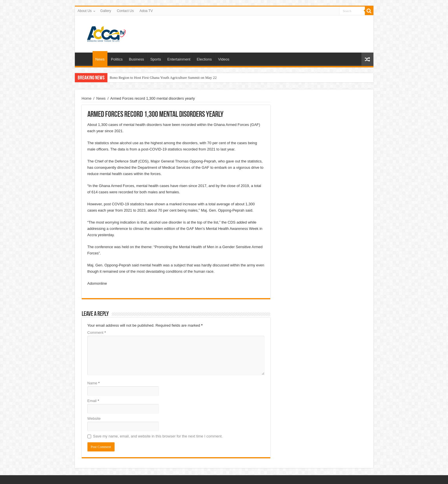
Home (85, 59)
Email (93, 401)
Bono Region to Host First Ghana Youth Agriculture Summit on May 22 (163, 78)
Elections (204, 59)
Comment (97, 333)
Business (136, 59)
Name (94, 383)
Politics (117, 59)
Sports (156, 59)
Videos (224, 59)
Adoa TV (146, 11)
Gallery (106, 11)
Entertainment (179, 59)
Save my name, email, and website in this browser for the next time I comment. (158, 436)
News (100, 59)
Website (94, 418)
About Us (85, 11)
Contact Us (125, 11)
